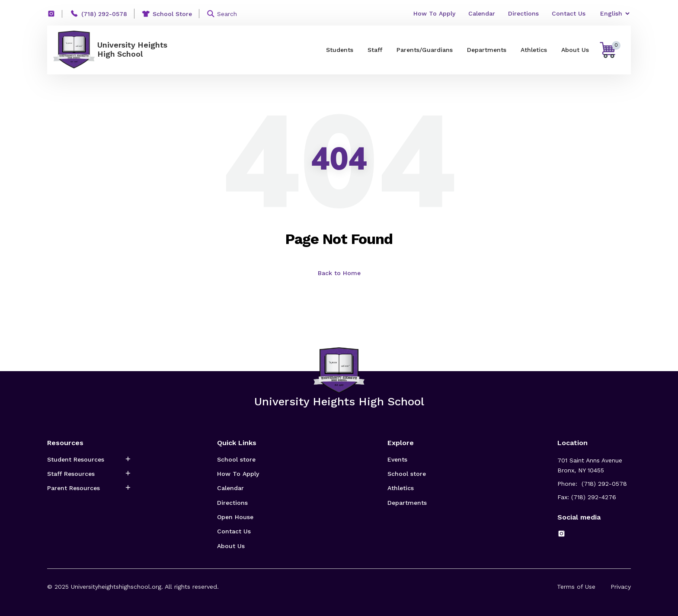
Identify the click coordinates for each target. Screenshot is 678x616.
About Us (575, 49)
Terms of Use (576, 587)
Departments (486, 49)
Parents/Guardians (424, 49)
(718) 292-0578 (104, 14)
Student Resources (76, 459)
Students (339, 49)
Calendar (482, 13)
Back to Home (339, 273)
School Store (172, 14)
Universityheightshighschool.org (116, 587)
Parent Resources (74, 488)
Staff (374, 49)
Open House (235, 517)
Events (397, 459)
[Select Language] (615, 13)
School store (236, 459)
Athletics (533, 49)
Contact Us (569, 13)
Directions (523, 13)
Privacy (621, 587)
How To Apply (434, 13)
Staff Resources (71, 474)
